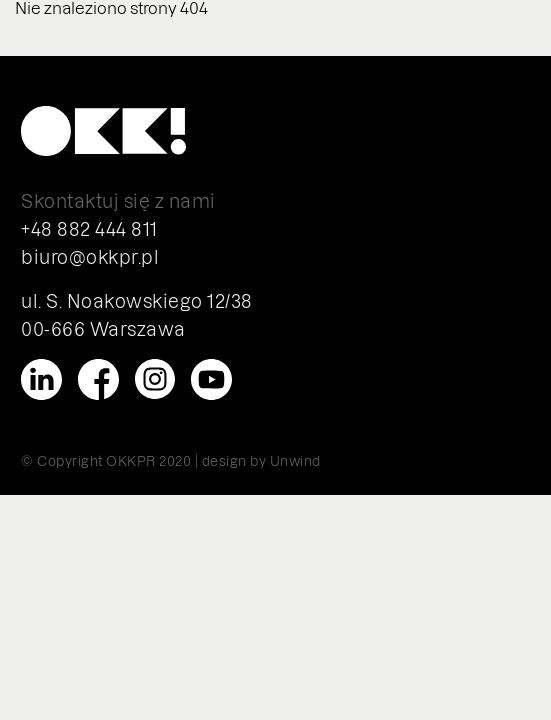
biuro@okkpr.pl (90, 256)
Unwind (295, 460)
